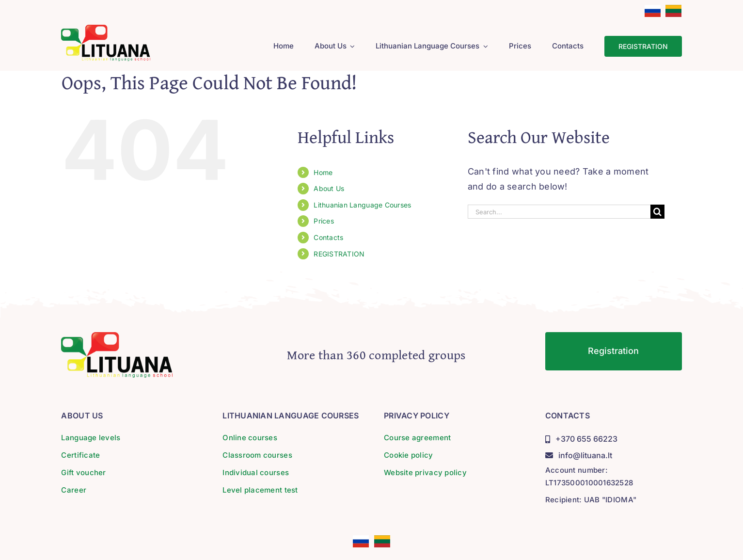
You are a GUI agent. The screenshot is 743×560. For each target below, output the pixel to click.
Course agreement (417, 438)
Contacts (328, 237)
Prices (324, 221)
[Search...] (559, 212)
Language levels (91, 438)
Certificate (80, 455)
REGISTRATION (339, 254)
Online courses (250, 438)
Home (323, 172)
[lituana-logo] (106, 29)
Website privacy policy (425, 472)
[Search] (657, 212)
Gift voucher (83, 472)
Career (74, 490)
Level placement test (260, 490)
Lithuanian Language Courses (362, 205)
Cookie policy (409, 455)
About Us (329, 188)
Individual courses (256, 472)
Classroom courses (257, 455)
